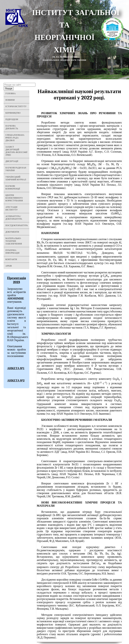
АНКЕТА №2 (16, 381)
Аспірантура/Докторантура (14, 218)
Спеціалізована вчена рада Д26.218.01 (15, 138)
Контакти (11, 259)
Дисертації (12, 161)
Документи (12, 232)
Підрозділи (12, 119)
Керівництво (13, 113)
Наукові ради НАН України (16, 169)
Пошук (9, 89)
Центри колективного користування (14, 198)
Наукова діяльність (12, 127)
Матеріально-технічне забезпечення (14, 241)
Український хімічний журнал (16, 178)
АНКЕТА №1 (16, 368)
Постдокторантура (17, 225)
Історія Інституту (16, 106)
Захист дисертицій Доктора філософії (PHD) (16, 151)
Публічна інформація (12, 252)
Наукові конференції (13, 187)
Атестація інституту (12, 208)
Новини (10, 100)
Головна (11, 93)
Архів (9, 266)
